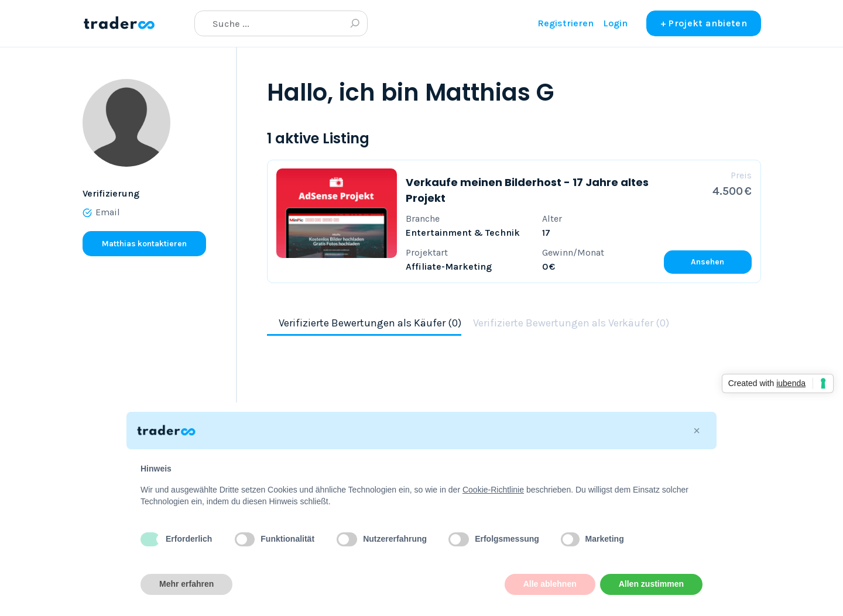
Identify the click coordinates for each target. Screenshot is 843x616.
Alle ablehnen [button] (550, 584)
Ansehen (707, 262)
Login (615, 23)
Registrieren (566, 23)
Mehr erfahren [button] (186, 584)
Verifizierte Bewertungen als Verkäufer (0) (571, 323)
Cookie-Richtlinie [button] (493, 490)
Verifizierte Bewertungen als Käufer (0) (370, 323)
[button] (697, 431)
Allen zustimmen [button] (651, 584)
